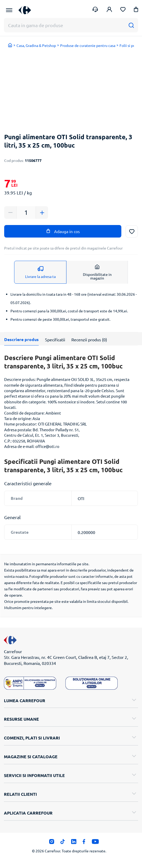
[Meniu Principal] (9, 10)
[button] (136, 10)
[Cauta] (131, 25)
